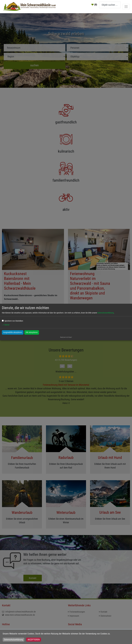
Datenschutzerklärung (14, 640)
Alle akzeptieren (32, 332)
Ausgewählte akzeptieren (13, 332)
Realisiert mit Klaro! (66, 337)
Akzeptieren (34, 640)
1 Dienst (6, 325)
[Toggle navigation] (126, 7)
